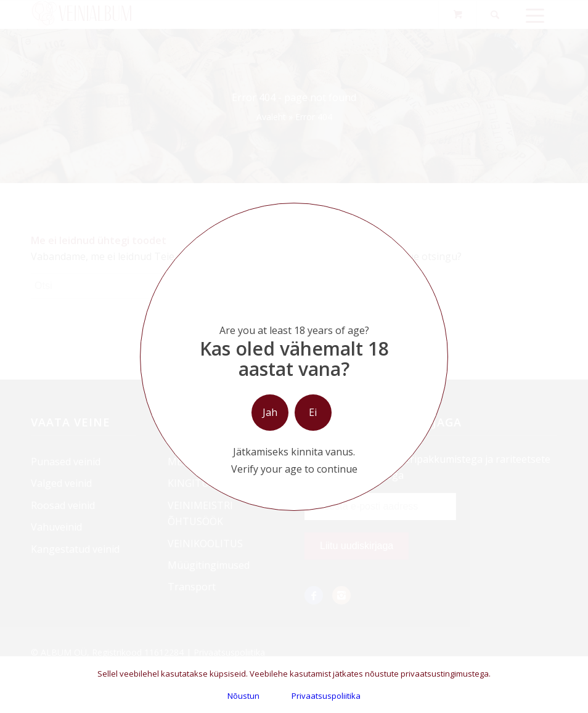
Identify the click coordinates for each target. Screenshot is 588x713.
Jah (270, 412)
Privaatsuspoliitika (326, 696)
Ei (313, 412)
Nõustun (243, 696)
